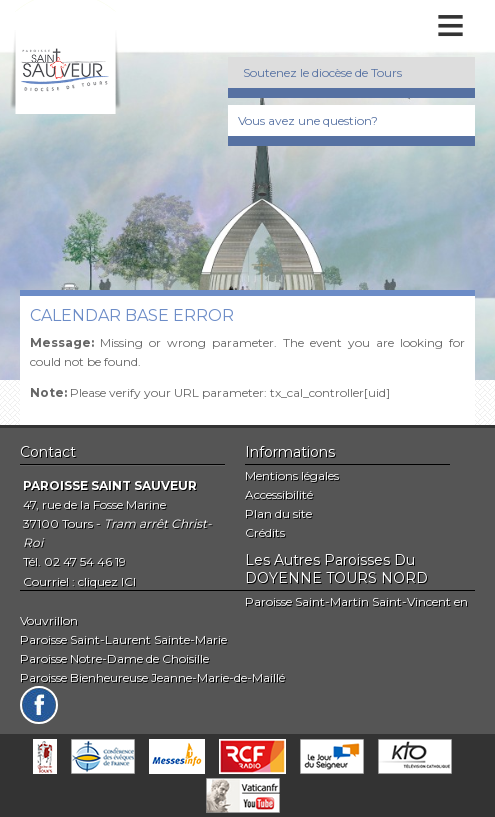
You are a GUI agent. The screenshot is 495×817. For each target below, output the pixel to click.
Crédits (265, 532)
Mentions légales (292, 475)
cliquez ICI (107, 581)
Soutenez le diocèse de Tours (322, 72)
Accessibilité (279, 494)
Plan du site (278, 513)
